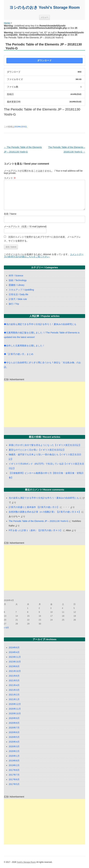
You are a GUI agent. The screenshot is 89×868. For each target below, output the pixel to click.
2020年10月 (15, 713)
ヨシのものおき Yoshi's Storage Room (45, 7)
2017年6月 (14, 779)
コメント (10, 178)
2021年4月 (14, 685)
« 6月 (6, 628)
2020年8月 (14, 723)
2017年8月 (14, 770)
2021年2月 (14, 695)
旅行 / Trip (14, 304)
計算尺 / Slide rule (18, 299)
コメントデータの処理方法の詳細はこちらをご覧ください (44, 255)
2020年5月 (14, 737)
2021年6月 (14, 676)
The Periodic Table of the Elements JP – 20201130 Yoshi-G (39, 521)
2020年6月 (14, 732)
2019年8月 (14, 761)
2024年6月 (14, 648)
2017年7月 (14, 775)
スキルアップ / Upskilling (21, 290)
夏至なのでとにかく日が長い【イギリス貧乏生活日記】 (37, 450)
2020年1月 (14, 756)
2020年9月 (14, 718)
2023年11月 (15, 657)
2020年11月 (15, 709)
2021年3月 (14, 690)
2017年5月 (14, 784)
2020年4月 (14, 742)
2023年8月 (14, 666)
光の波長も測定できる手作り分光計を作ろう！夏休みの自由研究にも (44, 498)
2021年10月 (15, 671)
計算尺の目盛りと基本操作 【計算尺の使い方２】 (34, 507)
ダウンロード (44, 60)
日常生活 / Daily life (19, 294)
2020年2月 (14, 751)
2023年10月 (15, 662)
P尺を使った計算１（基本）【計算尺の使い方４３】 (36, 530)
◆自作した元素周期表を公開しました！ (24, 346)
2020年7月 (14, 728)
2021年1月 (14, 699)
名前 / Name (10, 214)
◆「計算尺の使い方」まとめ (19, 354)
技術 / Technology (18, 280)
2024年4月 (14, 652)
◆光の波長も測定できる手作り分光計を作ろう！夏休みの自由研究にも (40, 324)
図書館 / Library (17, 285)
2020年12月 (15, 704)
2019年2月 (14, 765)
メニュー (44, 17)
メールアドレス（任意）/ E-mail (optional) (25, 227)
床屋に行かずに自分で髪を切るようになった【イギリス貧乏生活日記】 (45, 445)
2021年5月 (14, 680)
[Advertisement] (44, 404)
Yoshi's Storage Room (26, 862)
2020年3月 (14, 746)
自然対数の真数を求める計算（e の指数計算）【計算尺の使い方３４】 (45, 512)
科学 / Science (16, 276)
